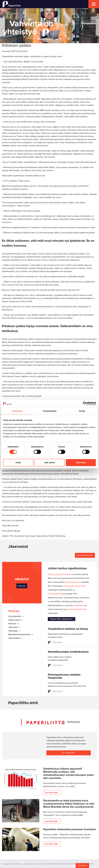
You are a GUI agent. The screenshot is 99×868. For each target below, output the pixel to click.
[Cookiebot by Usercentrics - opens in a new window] (85, 403)
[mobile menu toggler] (94, 4)
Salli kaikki (81, 462)
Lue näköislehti (68, 753)
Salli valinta (50, 462)
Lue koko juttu (51, 792)
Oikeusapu (15, 631)
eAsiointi (82, 866)
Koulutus (14, 624)
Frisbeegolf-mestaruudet (75, 586)
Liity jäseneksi (16, 616)
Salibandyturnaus (73, 582)
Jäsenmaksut (16, 638)
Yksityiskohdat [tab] (49, 411)
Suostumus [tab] (17, 411)
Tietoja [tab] (82, 411)
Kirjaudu (22, 586)
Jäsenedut (15, 627)
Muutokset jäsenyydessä (21, 634)
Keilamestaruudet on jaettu (60, 574)
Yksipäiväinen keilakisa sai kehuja (68, 629)
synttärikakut (79, 605)
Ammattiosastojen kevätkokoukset (68, 652)
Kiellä (18, 462)
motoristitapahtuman (77, 609)
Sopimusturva (16, 620)
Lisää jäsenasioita (84, 555)
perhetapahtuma (55, 594)
